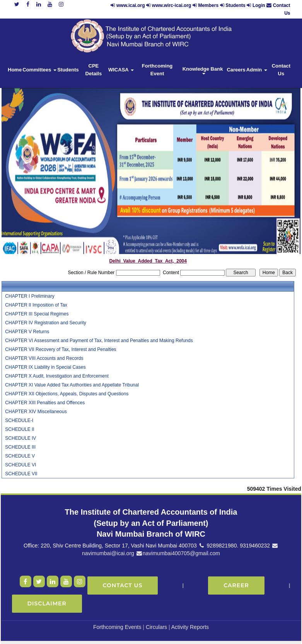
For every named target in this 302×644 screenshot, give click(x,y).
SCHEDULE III (20, 447)
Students (235, 5)
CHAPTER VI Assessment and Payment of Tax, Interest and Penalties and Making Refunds (99, 341)
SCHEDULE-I (19, 420)
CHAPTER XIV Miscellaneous (36, 412)
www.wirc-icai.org (172, 5)
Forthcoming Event (157, 70)
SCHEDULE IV (20, 438)
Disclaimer (47, 603)
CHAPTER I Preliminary (30, 296)
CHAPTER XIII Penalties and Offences (45, 403)
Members (208, 5)
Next (271, 166)
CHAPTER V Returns (27, 332)
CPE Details (94, 70)
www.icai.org (131, 5)
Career (236, 585)
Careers (236, 70)
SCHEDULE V (20, 456)
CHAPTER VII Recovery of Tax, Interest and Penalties (61, 349)
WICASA (121, 70)
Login (259, 5)
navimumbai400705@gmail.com (178, 553)
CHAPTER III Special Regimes (37, 314)
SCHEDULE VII (21, 474)
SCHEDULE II (20, 429)
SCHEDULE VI (20, 465)
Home (15, 70)
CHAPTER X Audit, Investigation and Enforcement (57, 376)
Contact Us (281, 70)
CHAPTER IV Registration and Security (45, 323)
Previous (28, 166)
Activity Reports (190, 627)
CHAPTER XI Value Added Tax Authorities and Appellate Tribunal (72, 385)
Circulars (156, 627)
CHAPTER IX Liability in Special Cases (45, 367)
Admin (257, 70)
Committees (39, 70)
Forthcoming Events (117, 627)
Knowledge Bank (203, 70)
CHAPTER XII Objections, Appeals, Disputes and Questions (67, 394)
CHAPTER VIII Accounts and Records (44, 358)
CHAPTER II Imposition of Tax (36, 305)
